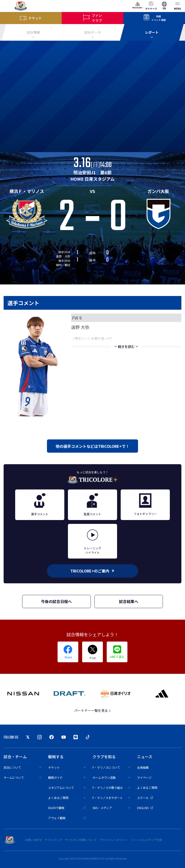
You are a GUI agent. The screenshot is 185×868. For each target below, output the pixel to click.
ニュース (145, 757)
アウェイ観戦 (67, 818)
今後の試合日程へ (56, 601)
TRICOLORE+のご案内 (92, 571)
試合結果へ (129, 601)
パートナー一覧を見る (93, 710)
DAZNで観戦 (67, 808)
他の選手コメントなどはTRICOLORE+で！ (92, 446)
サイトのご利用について (81, 840)
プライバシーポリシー (114, 840)
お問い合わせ (33, 840)
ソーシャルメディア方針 (147, 840)
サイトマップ (53, 840)
